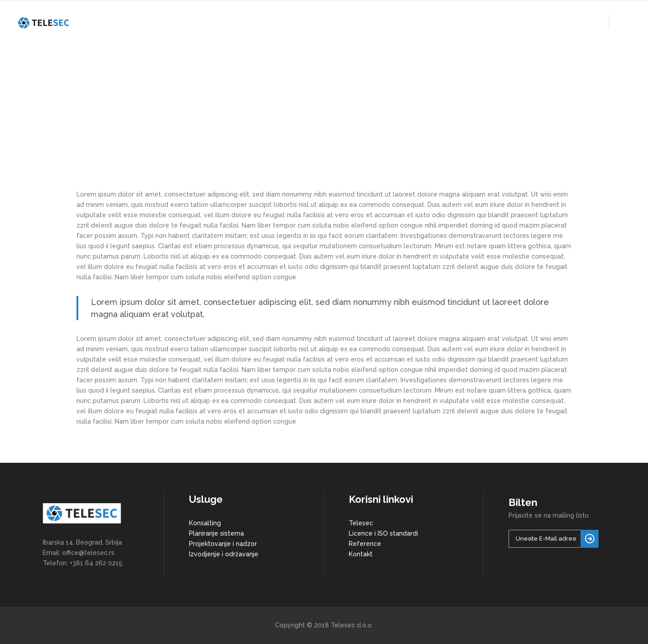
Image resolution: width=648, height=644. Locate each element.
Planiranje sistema (216, 533)
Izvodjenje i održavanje (224, 554)
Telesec (361, 523)
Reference (365, 544)
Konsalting (205, 523)
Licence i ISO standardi (383, 533)
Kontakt (361, 554)
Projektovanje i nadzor (223, 544)
